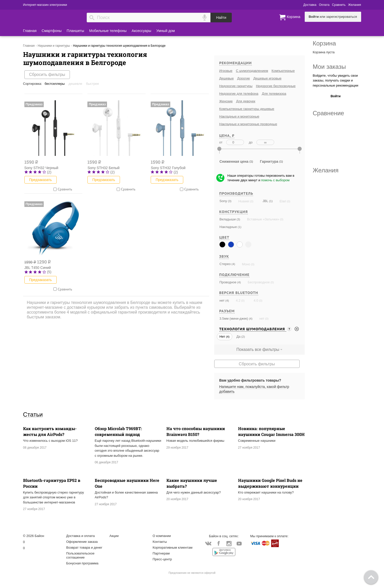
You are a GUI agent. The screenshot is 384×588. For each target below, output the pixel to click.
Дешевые (227, 78)
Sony (223, 201)
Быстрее (93, 84)
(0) (251, 201)
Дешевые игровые (267, 78)
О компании (162, 536)
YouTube (239, 544)
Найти (221, 18)
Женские (226, 101)
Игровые (226, 71)
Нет (222, 337)
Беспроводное (259, 282)
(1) (270, 201)
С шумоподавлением (252, 71)
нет (222, 300)
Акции (114, 536)
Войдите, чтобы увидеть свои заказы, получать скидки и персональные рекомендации (336, 80)
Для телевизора (274, 94)
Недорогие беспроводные (276, 86)
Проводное (228, 282)
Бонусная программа (82, 563)
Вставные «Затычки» (263, 219)
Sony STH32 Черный (41, 168)
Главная (30, 31)
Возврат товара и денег (84, 548)
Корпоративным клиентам (173, 548)
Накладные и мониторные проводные (248, 124)
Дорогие (243, 78)
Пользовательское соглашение (80, 555)
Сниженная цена (234, 161)
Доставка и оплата (81, 536)
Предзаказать (41, 180)
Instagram (229, 544)
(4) (233, 264)
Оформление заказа (82, 542)
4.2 (238, 300)
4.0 (256, 300)
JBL (265, 201)
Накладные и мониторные (239, 116)
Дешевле (75, 84)
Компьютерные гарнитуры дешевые (247, 109)
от (221, 142)
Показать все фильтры (258, 349)
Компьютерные (283, 71)
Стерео (225, 264)
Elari (283, 201)
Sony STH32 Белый (103, 168)
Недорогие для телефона (239, 94)
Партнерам (161, 553)
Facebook (219, 544)
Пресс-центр (162, 559)
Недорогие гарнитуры (236, 86)
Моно (246, 264)
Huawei (244, 201)
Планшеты (75, 31)
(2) (243, 337)
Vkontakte (208, 543)
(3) (229, 201)
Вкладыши (228, 219)
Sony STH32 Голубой (168, 168)
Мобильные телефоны (108, 31)
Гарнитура (269, 161)
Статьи (33, 414)
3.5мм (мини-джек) (234, 318)
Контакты (160, 542)
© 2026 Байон (34, 536)
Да (238, 337)
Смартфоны (52, 31)
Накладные (228, 227)
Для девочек (246, 101)
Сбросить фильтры (47, 75)
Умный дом (166, 31)
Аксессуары (141, 31)
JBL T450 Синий (38, 268)
